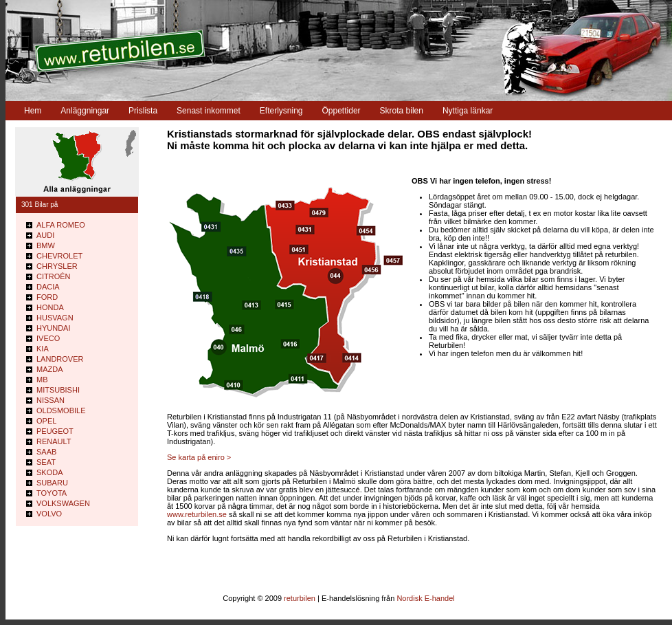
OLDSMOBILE (61, 410)
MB (42, 380)
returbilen (300, 598)
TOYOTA (52, 493)
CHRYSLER (57, 266)
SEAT (46, 462)
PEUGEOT (55, 431)
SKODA (50, 472)
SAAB (46, 452)
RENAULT (54, 441)
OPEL (46, 421)
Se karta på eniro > (199, 457)
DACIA (48, 287)
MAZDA (50, 369)
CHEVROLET (59, 256)
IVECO (48, 338)
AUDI (45, 235)
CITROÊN (54, 276)
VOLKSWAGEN (63, 503)
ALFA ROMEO (61, 225)
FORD (47, 297)
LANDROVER (60, 359)
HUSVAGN (55, 318)
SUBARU (52, 483)
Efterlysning (281, 111)
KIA (43, 349)
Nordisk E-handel (425, 598)
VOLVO (49, 514)
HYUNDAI (54, 328)
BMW (46, 245)
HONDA (50, 307)
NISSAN (51, 400)
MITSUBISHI (58, 390)
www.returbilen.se (197, 514)
